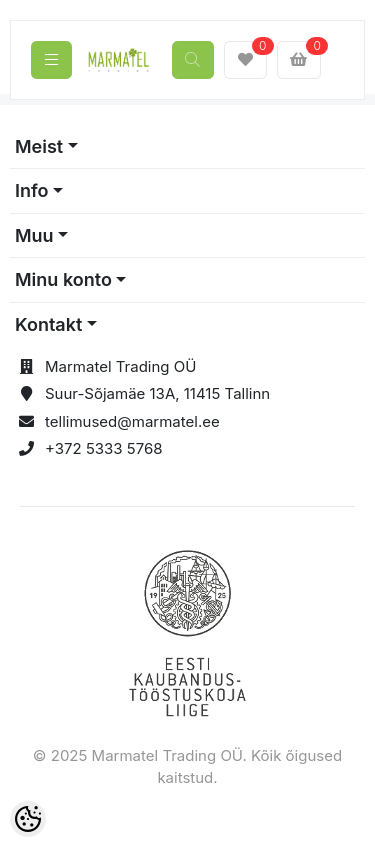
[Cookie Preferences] (28, 819)
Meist (39, 146)
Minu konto (63, 279)
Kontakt (48, 324)
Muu (34, 235)
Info (32, 190)
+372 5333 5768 (104, 448)
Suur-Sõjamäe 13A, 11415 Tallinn (157, 393)
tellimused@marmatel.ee (132, 421)
